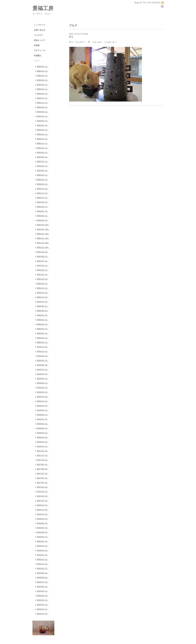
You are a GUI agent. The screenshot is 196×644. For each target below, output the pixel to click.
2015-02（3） (43, 605)
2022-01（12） (43, 238)
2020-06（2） (43, 320)
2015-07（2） (43, 582)
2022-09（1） (43, 202)
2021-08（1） (43, 256)
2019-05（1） (43, 379)
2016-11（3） (43, 510)
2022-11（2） (43, 193)
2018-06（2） (43, 424)
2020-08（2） (43, 311)
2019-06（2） (43, 374)
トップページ (40, 25)
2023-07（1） (43, 161)
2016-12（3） (43, 505)
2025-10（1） (43, 76)
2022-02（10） (43, 234)
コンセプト (39, 35)
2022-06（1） (43, 216)
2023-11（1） (43, 143)
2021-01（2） (43, 288)
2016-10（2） (43, 514)
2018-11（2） (43, 401)
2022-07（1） (43, 211)
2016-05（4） (43, 537)
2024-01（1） (43, 134)
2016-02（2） (43, 550)
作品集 (37, 45)
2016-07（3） (43, 528)
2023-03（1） (43, 180)
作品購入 (38, 56)
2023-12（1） (43, 139)
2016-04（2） (43, 541)
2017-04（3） (43, 487)
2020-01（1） (43, 342)
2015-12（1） (43, 559)
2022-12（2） (43, 189)
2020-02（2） (43, 338)
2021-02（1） (43, 284)
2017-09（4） (43, 464)
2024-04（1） (43, 125)
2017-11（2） (43, 455)
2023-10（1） (43, 148)
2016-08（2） (43, 523)
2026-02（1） (43, 67)
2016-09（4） (43, 519)
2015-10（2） (43, 568)
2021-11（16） (43, 247)
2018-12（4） (43, 397)
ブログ (37, 61)
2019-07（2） (43, 369)
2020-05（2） (43, 324)
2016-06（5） (43, 532)
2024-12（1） (43, 98)
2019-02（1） (43, 388)
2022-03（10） (43, 229)
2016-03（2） (43, 546)
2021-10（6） (43, 252)
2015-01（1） (43, 609)
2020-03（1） (43, 333)
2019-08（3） (43, 365)
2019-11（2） (43, 351)
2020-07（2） (43, 315)
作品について (40, 40)
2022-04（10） (43, 225)
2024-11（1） (43, 103)
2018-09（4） (43, 410)
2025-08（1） (43, 80)
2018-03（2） (43, 437)
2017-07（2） (43, 473)
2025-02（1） (43, 94)
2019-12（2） (43, 347)
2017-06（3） (43, 478)
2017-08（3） (43, 469)
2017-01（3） (43, 501)
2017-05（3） (43, 483)
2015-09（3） (43, 573)
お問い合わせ (40, 30)
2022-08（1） (43, 207)
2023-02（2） (43, 184)
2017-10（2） (43, 460)
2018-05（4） (43, 428)
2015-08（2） (43, 577)
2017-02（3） (43, 496)
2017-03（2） (43, 492)
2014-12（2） (43, 614)
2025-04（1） (43, 89)
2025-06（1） (43, 85)
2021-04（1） (43, 275)
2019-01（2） (43, 392)
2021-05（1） (43, 270)
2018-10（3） (43, 406)
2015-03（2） (43, 600)
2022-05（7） (43, 220)
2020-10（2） (43, 302)
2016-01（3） (43, 555)
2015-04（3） (43, 596)
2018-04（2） (43, 433)
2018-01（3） (43, 446)
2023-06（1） (43, 166)
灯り (71, 37)
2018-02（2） (43, 442)
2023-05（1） (43, 171)
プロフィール (40, 50)
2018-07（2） (43, 419)
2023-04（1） (43, 175)
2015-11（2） (43, 564)
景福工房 (43, 8)
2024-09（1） (43, 112)
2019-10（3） (43, 356)
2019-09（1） (43, 360)
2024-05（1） (43, 121)
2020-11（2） (43, 297)
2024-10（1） (43, 107)
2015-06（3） (43, 587)
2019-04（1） (43, 383)
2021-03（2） (43, 279)
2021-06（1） (43, 265)
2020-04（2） (43, 329)
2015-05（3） (43, 591)
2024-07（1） (43, 116)
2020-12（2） (43, 293)
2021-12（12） (43, 243)
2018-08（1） (43, 415)
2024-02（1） (43, 130)
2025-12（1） (43, 71)
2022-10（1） (43, 198)
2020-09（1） (43, 306)
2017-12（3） (43, 451)
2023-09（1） (43, 152)
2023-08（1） (43, 157)
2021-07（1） (43, 261)
